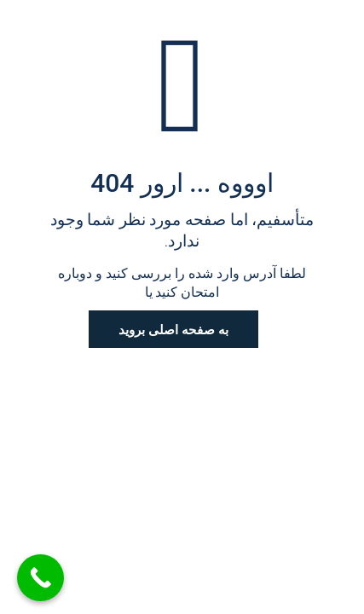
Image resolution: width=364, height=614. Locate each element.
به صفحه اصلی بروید (173, 329)
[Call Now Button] (40, 578)
